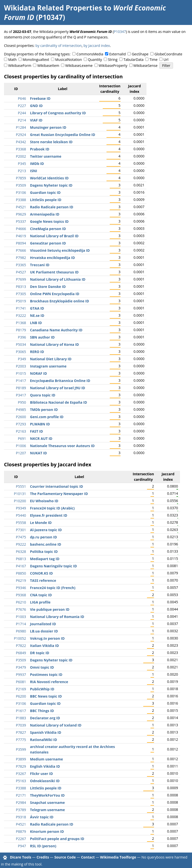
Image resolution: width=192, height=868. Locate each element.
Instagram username (48, 366)
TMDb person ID (44, 410)
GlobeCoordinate (168, 54)
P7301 (21, 530)
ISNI (33, 171)
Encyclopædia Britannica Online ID (60, 381)
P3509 (21, 185)
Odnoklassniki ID (45, 781)
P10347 (120, 32)
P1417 (21, 381)
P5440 (21, 515)
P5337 (21, 221)
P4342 (21, 142)
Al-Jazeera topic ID (46, 530)
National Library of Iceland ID (56, 725)
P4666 (21, 229)
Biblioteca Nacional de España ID (58, 402)
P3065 (21, 352)
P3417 (21, 395)
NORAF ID (38, 373)
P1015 (21, 373)
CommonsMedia (90, 54)
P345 (22, 164)
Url (166, 60)
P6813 (21, 559)
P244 (22, 113)
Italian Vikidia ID (44, 646)
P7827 (21, 732)
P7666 (21, 250)
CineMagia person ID (48, 229)
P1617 (21, 711)
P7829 (21, 766)
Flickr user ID (41, 774)
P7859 (21, 178)
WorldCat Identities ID (49, 178)
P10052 (20, 638)
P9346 (21, 588)
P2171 (21, 795)
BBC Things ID (42, 711)
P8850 (21, 573)
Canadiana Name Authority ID (56, 330)
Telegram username (47, 810)
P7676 (21, 609)
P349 (22, 359)
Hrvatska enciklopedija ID (52, 258)
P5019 (21, 301)
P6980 (21, 631)
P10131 (20, 494)
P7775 (21, 740)
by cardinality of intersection (59, 46)
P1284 (21, 127)
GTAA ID (37, 308)
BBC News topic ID (46, 696)
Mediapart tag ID (45, 559)
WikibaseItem (48, 65)
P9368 (21, 595)
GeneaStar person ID (48, 243)
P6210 (21, 602)
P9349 (21, 508)
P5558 (21, 523)
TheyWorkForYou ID (47, 795)
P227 (22, 106)
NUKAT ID (38, 453)
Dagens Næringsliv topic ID (53, 566)
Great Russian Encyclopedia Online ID (63, 135)
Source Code (65, 857)
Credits (43, 857)
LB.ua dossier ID (44, 631)
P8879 (21, 831)
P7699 (21, 279)
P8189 (21, 388)
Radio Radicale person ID (52, 207)
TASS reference (43, 580)
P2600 (21, 417)
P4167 (21, 566)
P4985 (21, 410)
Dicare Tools (21, 857)
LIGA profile (40, 602)
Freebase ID (40, 98)
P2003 (21, 366)
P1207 (21, 453)
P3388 (21, 200)
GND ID (36, 106)
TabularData (133, 60)
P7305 (21, 294)
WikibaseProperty (113, 65)
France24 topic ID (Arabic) (52, 508)
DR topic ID (40, 653)
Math (12, 60)
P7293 (21, 424)
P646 (22, 98)
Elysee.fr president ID (49, 515)
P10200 (20, 501)
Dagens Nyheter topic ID (51, 185)
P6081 (21, 682)
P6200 (21, 696)
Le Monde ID (41, 523)
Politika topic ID (44, 552)
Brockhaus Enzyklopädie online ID (59, 301)
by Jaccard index (97, 46)
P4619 (21, 236)
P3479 (21, 667)
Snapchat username (47, 803)
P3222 (21, 315)
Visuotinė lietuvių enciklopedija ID (60, 250)
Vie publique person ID (50, 609)
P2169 (21, 689)
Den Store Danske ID (48, 287)
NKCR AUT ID (41, 438)
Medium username (46, 759)
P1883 (21, 718)
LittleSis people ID (46, 200)
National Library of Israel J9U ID (57, 388)
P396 (22, 337)
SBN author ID (42, 337)
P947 (22, 846)
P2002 (21, 156)
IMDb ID (37, 164)
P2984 (21, 803)
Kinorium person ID (47, 831)
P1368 (21, 323)
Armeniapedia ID (45, 214)
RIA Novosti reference (49, 682)
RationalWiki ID (43, 740)
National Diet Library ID (51, 359)
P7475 (21, 537)
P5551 (21, 486)
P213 (22, 171)
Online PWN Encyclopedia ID (55, 294)
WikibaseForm (20, 65)
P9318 (21, 817)
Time (153, 60)
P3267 (21, 774)
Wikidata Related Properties (53, 8)
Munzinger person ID (48, 127)
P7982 (21, 258)
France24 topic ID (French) (53, 588)
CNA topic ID (41, 595)
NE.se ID (37, 315)
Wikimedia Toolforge (118, 857)
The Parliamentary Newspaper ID (59, 494)
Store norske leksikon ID (51, 142)
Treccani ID (40, 265)
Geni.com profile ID (47, 417)
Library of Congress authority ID (58, 113)
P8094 (21, 243)
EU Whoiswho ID (44, 501)
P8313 (21, 287)
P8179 (21, 330)
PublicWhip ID (42, 689)
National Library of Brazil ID (54, 236)
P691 (22, 438)
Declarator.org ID (45, 718)
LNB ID (36, 323)
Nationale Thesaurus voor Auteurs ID (62, 446)
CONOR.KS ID (41, 573)
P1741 (21, 308)
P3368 (21, 149)
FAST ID (36, 431)
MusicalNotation (69, 60)
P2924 (21, 135)
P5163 (21, 781)
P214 (22, 120)
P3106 (21, 192)
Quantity (95, 60)
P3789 (21, 810)
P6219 (21, 580)
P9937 (21, 675)
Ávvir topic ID (42, 817)
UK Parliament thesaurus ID (54, 272)
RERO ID (37, 352)
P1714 (21, 624)
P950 (22, 402)
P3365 (21, 265)
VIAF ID (36, 120)
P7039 (21, 725)
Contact (88, 857)
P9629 (21, 214)
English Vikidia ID (45, 766)
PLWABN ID (40, 424)
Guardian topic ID (45, 192)
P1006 (21, 446)
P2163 (21, 431)
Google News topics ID (49, 221)
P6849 (21, 653)
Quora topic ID (43, 395)
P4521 (21, 207)
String (113, 60)
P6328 (21, 552)
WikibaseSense (145, 65)
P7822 (21, 646)
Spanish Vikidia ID (46, 732)
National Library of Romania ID (57, 617)
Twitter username (46, 156)
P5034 (21, 344)
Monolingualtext (36, 60)
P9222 (21, 544)
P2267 (21, 839)
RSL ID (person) (43, 846)
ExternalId (117, 54)
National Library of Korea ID (54, 344)
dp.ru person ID (43, 537)
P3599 (21, 749)
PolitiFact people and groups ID (57, 839)
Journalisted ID (43, 624)
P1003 (21, 617)
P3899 (21, 759)
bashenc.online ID (46, 544)
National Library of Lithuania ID (58, 279)
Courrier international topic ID (56, 486)
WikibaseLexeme (79, 65)
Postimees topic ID (46, 675)
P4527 (21, 272)
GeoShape (140, 54)
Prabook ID (40, 149)
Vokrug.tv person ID (47, 638)
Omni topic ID (42, 667)
